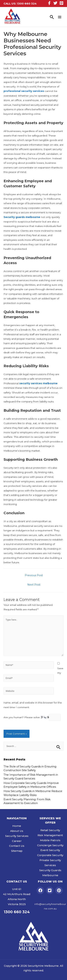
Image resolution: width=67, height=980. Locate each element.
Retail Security (50, 830)
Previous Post (34, 575)
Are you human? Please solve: (32, 717)
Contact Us (17, 846)
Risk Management (50, 835)
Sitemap (17, 851)
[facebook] (41, 890)
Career (17, 841)
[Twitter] (55, 3)
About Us (17, 831)
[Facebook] (49, 3)
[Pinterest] (61, 3)
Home (17, 826)
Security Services (17, 836)
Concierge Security (50, 845)
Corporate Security (50, 855)
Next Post (34, 585)
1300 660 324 (27, 4)
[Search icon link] (52, 17)
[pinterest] (59, 890)
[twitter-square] (50, 890)
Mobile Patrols (50, 840)
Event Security (50, 850)
